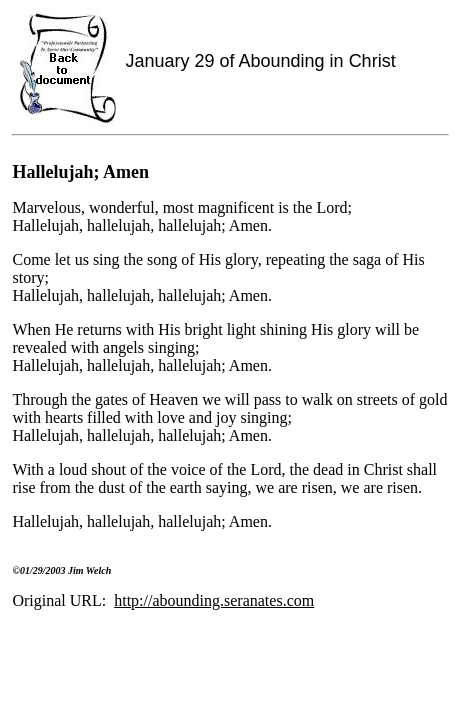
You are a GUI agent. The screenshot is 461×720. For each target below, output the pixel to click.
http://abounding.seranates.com (214, 600)
